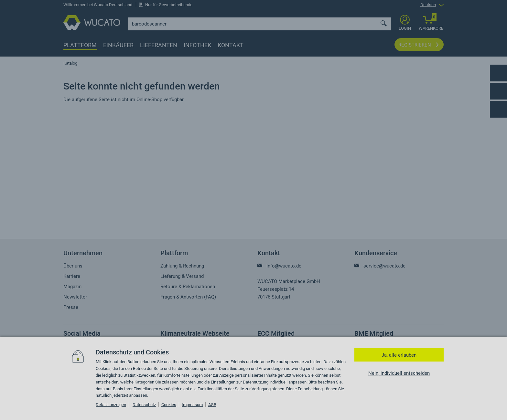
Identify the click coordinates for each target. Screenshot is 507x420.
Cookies (169, 405)
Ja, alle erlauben (399, 355)
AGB (212, 405)
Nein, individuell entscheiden (399, 373)
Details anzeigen (111, 405)
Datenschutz (144, 405)
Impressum (192, 405)
